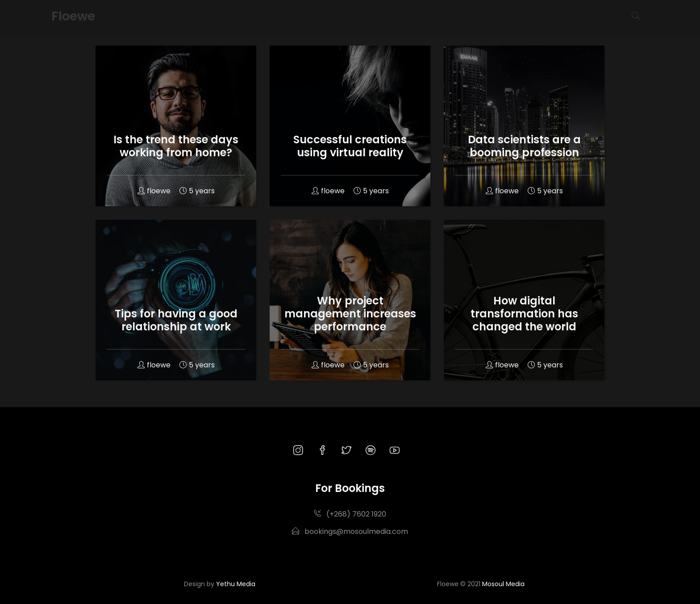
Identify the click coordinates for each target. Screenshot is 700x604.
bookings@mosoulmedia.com (350, 531)
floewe (154, 191)
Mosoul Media (503, 584)
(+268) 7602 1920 (350, 514)
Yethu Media (236, 584)
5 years (197, 191)
